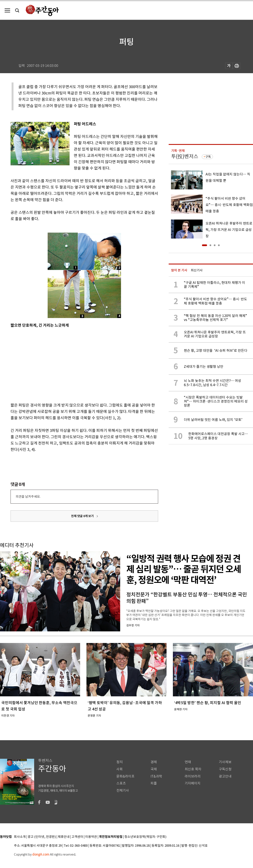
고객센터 (77, 837)
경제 (154, 762)
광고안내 (225, 776)
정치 (120, 762)
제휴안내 (64, 837)
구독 (208, 157)
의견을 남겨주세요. (28, 497)
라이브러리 (193, 776)
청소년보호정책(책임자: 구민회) (145, 837)
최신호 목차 (193, 769)
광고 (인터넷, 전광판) (42, 837)
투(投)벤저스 (185, 156)
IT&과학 (156, 776)
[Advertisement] (63, 364)
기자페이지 (193, 783)
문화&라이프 (125, 776)
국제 (154, 769)
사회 (120, 769)
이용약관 (91, 837)
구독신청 (225, 769)
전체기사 (123, 790)
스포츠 (121, 783)
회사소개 (20, 837)
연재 (188, 762)
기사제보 (225, 762)
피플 (154, 783)
